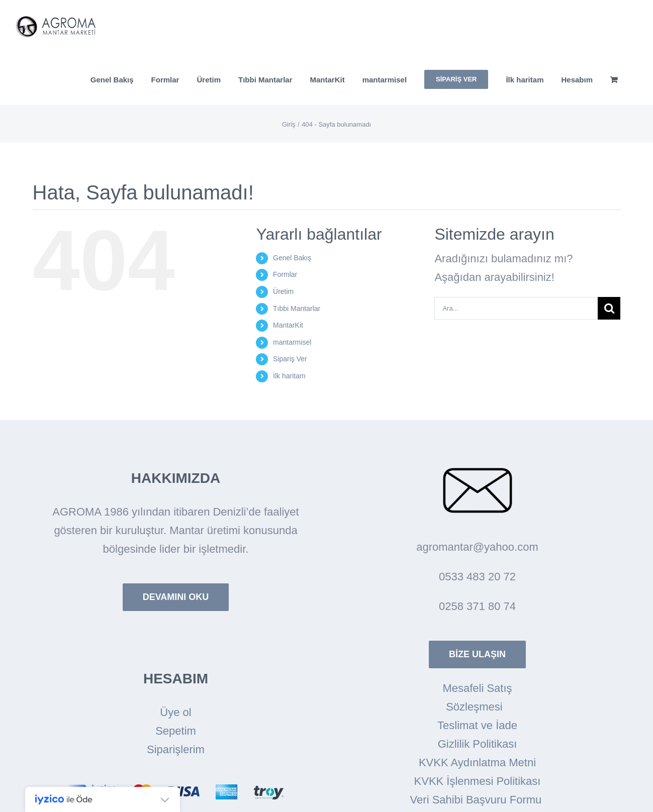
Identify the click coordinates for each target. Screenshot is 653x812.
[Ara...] (516, 308)
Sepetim (176, 731)
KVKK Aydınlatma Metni (477, 763)
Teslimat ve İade (477, 725)
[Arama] (609, 308)
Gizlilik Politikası (478, 744)
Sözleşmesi (477, 707)
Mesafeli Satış (477, 688)
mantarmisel (292, 342)
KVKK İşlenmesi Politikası (478, 781)
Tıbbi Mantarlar (297, 309)
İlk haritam (289, 376)
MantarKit (288, 325)
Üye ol (175, 712)
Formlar (285, 274)
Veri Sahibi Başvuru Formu (478, 800)
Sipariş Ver (290, 359)
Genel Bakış (292, 258)
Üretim (283, 291)
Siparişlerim (176, 749)
